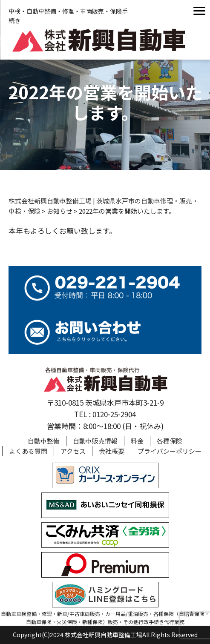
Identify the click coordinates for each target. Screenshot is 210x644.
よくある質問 (28, 451)
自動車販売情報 (95, 441)
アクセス (73, 451)
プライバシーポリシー (170, 451)
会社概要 (112, 451)
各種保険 (170, 441)
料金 (137, 441)
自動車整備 (44, 441)
